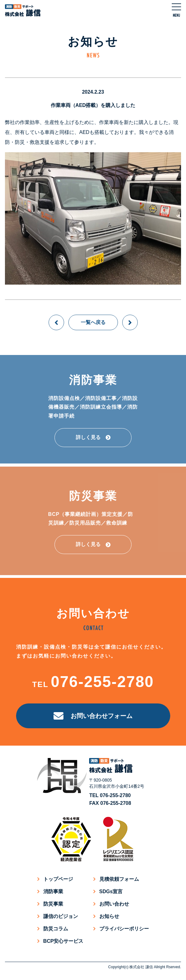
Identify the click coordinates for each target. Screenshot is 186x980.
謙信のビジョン (61, 916)
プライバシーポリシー (124, 929)
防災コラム (56, 929)
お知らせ (109, 916)
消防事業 (53, 891)
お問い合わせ (114, 904)
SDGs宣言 (111, 891)
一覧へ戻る (93, 322)
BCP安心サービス (63, 941)
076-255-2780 (102, 682)
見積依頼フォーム (119, 879)
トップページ (58, 879)
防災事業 (53, 904)
